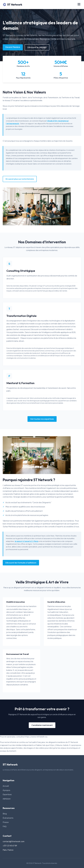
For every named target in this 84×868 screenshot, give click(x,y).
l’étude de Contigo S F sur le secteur (42, 286)
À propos (6, 790)
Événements (8, 818)
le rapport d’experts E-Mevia (26, 541)
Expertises (7, 794)
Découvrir (35, 329)
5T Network (12, 5)
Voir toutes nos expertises (42, 419)
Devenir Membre (13, 47)
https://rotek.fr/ (57, 351)
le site (42, 491)
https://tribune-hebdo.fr (60, 745)
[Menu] (79, 5)
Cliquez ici (24, 338)
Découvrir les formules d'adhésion (21, 563)
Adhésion (7, 799)
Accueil (6, 786)
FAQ (5, 826)
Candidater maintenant (42, 725)
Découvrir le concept (37, 47)
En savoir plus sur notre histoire (20, 179)
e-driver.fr (26, 615)
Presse (6, 822)
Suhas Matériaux (10, 526)
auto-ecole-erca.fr (21, 401)
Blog (5, 814)
